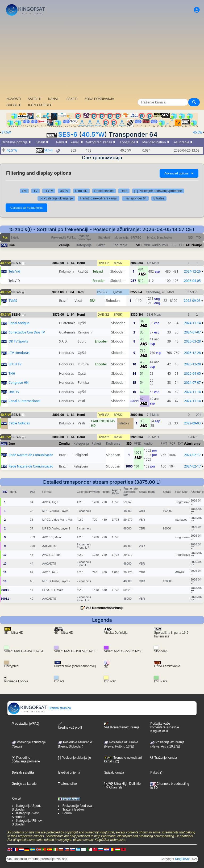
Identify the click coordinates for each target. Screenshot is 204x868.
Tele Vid (14, 271)
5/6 (141, 415)
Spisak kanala (114, 773)
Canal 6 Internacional (24, 401)
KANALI (54, 99)
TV (36, 191)
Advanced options (179, 173)
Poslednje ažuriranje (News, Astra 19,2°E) (167, 744)
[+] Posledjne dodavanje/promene (158, 191)
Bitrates (159, 198)
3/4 (141, 263)
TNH (12, 374)
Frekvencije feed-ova (77, 806)
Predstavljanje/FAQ (25, 724)
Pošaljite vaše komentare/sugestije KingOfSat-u (165, 727)
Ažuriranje (194, 245)
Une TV (14, 392)
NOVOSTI (14, 99)
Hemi (81, 263)
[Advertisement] (102, 57)
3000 (134, 415)
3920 (134, 437)
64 (72, 263)
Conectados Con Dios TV (27, 332)
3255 (133, 292)
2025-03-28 (192, 341)
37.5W (6, 132)
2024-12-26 (192, 271)
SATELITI (34, 99)
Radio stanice (104, 191)
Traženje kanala (164, 758)
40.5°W (93, 134)
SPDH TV (15, 364)
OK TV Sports (18, 341)
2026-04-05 (192, 281)
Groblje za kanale (24, 784)
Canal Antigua (19, 323)
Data (124, 191)
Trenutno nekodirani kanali (99, 198)
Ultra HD (81, 191)
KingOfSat (182, 859)
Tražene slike (67, 784)
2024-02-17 (192, 455)
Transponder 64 (135, 198)
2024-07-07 (192, 332)
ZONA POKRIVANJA (99, 99)
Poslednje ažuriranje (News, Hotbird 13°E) (121, 744)
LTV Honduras (19, 353)
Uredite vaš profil (70, 726)
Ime (12, 245)
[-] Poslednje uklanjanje (56, 198)
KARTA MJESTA (40, 105)
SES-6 (68, 134)
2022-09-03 (192, 301)
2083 (134, 263)
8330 (134, 315)
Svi (24, 191)
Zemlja (64, 245)
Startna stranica (39, 708)
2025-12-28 (192, 353)
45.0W (198, 132)
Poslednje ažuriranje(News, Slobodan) (75, 744)
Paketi (155, 773)
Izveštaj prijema (69, 773)
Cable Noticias (19, 423)
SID (139, 245)
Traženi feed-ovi (74, 809)
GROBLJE (14, 105)
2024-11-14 (192, 323)
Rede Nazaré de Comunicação (31, 455)
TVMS (13, 301)
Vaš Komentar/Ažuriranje (105, 608)
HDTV (49, 191)
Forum (67, 813)
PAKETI (72, 99)
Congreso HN (18, 383)
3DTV (64, 191)
